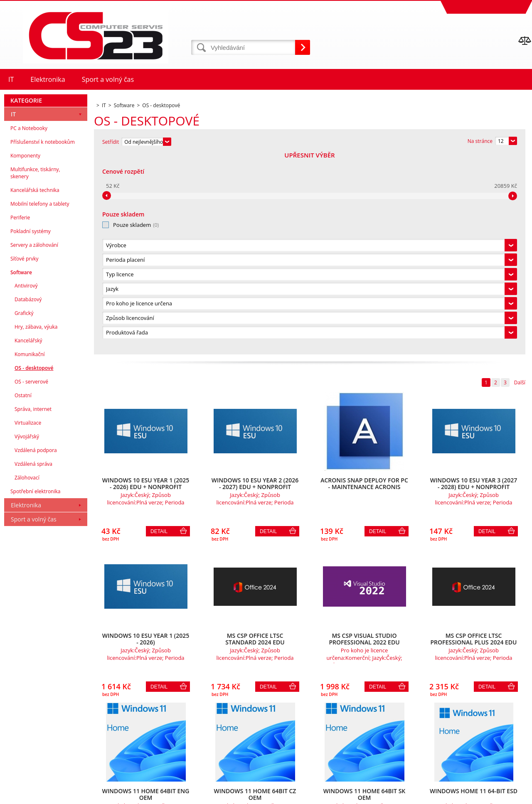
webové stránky (473, 795)
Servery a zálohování (34, 445)
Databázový (28, 500)
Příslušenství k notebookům (43, 342)
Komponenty (25, 356)
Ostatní (23, 596)
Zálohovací (27, 678)
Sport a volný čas (34, 719)
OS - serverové (31, 582)
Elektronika (26, 705)
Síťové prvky (25, 459)
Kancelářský (28, 541)
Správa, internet (33, 609)
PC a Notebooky (29, 328)
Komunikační (30, 554)
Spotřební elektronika (35, 692)
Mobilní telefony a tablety (40, 404)
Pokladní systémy (31, 432)
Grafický (24, 513)
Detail (159, 331)
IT (13, 314)
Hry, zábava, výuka (36, 527)
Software (21, 473)
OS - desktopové (34, 568)
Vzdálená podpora (36, 650)
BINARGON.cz (516, 795)
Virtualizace (28, 623)
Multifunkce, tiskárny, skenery (35, 373)
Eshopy (441, 795)
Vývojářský (27, 637)
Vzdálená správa (33, 664)
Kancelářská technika (35, 390)
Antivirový (26, 486)
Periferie (20, 418)
